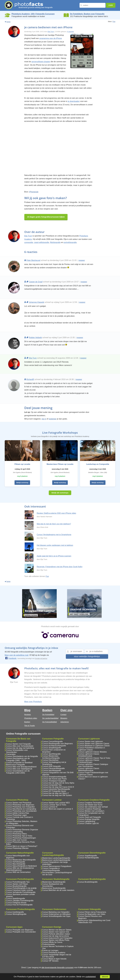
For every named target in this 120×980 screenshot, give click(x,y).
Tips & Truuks (30, 726)
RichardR (30, 379)
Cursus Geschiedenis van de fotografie (22, 756)
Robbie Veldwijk (35, 338)
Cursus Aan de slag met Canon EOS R (58, 787)
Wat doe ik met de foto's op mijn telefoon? (54, 524)
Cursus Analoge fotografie (89, 819)
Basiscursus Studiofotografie (54, 888)
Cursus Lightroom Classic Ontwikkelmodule (89, 755)
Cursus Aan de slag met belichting (20, 748)
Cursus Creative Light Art (89, 823)
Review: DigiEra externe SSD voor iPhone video (56, 513)
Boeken (27, 722)
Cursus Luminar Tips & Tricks (54, 805)
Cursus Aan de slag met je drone (56, 936)
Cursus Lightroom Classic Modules (93, 752)
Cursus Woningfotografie (16, 914)
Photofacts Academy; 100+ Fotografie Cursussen (33, 14)
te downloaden (74, 101)
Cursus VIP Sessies (50, 961)
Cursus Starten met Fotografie (18, 744)
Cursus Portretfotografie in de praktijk (21, 888)
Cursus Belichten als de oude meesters (58, 890)
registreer (53, 419)
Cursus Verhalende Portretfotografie (21, 892)
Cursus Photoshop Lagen (17, 815)
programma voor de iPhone (51, 38)
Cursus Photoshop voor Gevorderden (21, 811)
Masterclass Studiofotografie (54, 882)
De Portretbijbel (48, 714)
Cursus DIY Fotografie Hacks (54, 791)
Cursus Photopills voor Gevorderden (21, 932)
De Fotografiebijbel (50, 722)
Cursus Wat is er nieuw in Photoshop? (22, 846)
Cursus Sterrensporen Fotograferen (57, 866)
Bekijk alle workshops (60, 493)
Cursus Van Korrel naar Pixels (54, 779)
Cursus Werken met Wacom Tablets (57, 930)
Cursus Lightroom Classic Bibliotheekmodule (89, 769)
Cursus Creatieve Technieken (90, 803)
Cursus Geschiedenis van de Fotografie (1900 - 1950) (18, 759)
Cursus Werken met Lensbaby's (91, 811)
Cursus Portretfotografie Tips (18, 882)
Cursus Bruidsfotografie (88, 882)
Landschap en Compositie (98, 464)
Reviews (28, 714)
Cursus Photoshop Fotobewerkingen (21, 838)
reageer (82, 260)
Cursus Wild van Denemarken (18, 872)
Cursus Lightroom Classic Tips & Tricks (94, 758)
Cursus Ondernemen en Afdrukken (56, 914)
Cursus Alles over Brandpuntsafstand (21, 767)
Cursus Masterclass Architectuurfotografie (51, 757)
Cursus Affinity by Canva (52, 942)
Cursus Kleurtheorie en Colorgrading (21, 809)
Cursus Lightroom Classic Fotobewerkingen (89, 761)
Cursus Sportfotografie (51, 754)
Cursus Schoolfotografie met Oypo (56, 916)
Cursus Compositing (14, 832)
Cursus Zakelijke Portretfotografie (20, 901)
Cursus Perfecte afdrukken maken (56, 934)
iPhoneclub (34, 192)
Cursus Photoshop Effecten (17, 848)
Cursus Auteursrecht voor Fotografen (57, 938)
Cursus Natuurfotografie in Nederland (21, 866)
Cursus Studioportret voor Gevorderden (53, 885)
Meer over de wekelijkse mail (17, 655)
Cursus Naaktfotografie (16, 899)
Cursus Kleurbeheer (50, 760)
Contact (63, 714)
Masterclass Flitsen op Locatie (60, 464)
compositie (29, 242)
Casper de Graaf (36, 282)
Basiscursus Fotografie (16, 765)
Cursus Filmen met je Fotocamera (92, 912)
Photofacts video (31, 718)
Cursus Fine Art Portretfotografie (19, 905)
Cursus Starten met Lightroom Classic (94, 744)
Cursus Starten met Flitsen (17, 884)
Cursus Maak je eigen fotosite (54, 959)
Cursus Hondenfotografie (89, 858)
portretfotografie (70, 242)
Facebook (11, 658)
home (8, 22)
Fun (114, 22)
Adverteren (65, 722)
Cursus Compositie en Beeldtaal (19, 763)
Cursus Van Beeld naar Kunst (90, 805)
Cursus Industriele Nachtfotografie (56, 789)
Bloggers (64, 718)
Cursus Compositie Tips (52, 785)
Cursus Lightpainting (87, 821)
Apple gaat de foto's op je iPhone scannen (54, 556)
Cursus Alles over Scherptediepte (20, 746)
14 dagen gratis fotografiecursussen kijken (46, 217)
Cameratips (11, 754)
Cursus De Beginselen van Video (92, 914)
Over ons (66, 710)
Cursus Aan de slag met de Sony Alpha (58, 783)
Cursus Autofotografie (15, 912)
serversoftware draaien (41, 62)
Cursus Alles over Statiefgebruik (19, 769)
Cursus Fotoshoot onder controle (20, 890)
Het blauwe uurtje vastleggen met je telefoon (55, 545)
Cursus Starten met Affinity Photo (56, 940)
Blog (27, 710)
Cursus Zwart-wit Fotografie (90, 817)
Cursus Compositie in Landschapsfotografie (51, 869)
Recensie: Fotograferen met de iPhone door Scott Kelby (60, 567)
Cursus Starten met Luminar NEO (56, 803)
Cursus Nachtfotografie (52, 770)
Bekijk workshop (22, 483)
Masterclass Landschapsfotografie (56, 858)
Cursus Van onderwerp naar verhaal (93, 807)
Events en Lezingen (50, 950)
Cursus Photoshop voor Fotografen (20, 807)
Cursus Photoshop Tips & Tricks (19, 836)
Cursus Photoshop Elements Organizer (22, 830)
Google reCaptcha (41, 658)
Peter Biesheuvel (33, 260)
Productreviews (48, 944)
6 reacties (71, 32)
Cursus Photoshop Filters (16, 834)
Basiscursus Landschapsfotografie (56, 860)
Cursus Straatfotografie (52, 748)
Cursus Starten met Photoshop (19, 803)
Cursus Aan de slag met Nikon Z (55, 793)
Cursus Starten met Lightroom (91, 741)
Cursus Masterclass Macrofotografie (21, 860)
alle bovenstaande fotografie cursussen (58, 968)
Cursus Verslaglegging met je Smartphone (54, 535)
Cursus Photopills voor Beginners (20, 930)
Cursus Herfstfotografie (16, 862)
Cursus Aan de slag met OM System (57, 795)
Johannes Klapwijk (36, 302)
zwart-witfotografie (42, 242)
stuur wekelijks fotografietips (87, 656)
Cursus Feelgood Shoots (16, 903)
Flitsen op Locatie (22, 464)
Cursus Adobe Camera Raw (18, 813)
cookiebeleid (90, 977)
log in (44, 419)
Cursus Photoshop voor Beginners (20, 805)
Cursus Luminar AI (50, 807)
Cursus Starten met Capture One (56, 932)
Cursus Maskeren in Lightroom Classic (94, 746)
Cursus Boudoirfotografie (16, 886)
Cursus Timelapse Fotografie (54, 781)
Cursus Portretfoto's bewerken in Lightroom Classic (92, 749)
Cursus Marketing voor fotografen (56, 912)
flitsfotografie (55, 242)
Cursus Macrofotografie (16, 864)
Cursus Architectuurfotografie (54, 746)
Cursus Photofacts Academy (54, 953)
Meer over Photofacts (33, 702)
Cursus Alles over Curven (17, 840)
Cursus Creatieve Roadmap (90, 809)
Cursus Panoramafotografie (53, 768)
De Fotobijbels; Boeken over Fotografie (87, 14)
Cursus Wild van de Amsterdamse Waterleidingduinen (20, 869)
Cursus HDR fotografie (51, 766)
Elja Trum (51, 32)
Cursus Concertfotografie (52, 741)
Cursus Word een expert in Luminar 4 (58, 809)
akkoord (105, 977)
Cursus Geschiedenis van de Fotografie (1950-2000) (18, 772)
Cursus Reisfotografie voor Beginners (58, 744)
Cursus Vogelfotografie (88, 856)
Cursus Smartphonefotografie (54, 777)
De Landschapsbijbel (50, 718)
